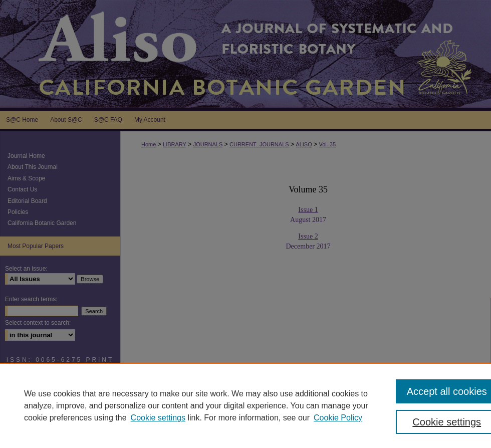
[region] (245, 405)
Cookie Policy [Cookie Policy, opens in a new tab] (338, 418)
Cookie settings (158, 418)
